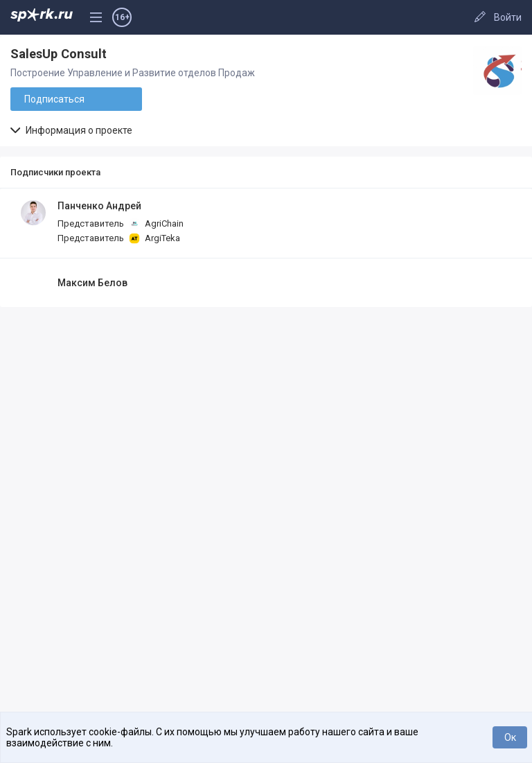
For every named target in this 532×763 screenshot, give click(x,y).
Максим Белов (92, 283)
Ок (510, 737)
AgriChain (156, 224)
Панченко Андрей (99, 206)
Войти (508, 17)
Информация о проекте (71, 130)
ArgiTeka (154, 238)
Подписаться (54, 99)
